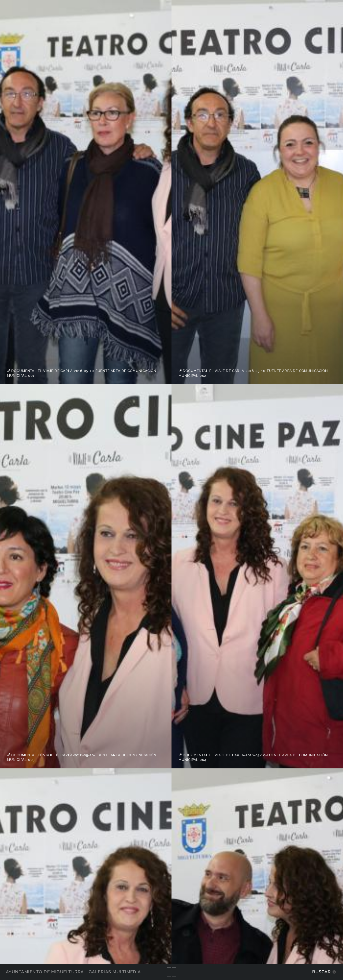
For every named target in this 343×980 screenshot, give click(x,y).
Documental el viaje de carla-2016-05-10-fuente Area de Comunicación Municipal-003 (82, 757)
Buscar (321, 972)
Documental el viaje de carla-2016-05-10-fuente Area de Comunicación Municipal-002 (253, 373)
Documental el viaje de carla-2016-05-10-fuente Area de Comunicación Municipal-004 (253, 757)
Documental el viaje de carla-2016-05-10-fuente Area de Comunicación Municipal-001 (82, 373)
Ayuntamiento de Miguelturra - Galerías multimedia (73, 972)
